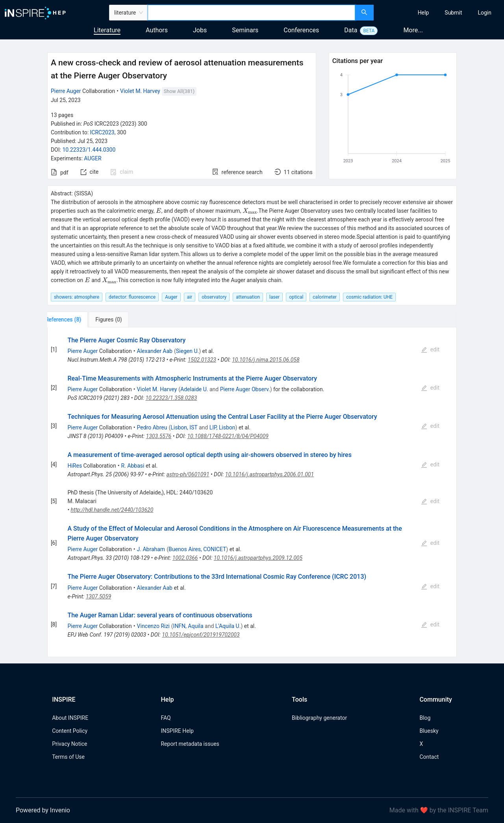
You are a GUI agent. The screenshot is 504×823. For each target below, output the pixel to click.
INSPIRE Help (177, 731)
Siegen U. (187, 351)
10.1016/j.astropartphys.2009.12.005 (258, 558)
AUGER (93, 158)
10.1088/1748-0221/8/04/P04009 (228, 436)
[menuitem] (423, 13)
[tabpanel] (252, 492)
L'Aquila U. (228, 626)
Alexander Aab (155, 351)
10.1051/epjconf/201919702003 (201, 635)
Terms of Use (68, 757)
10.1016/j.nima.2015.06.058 (266, 360)
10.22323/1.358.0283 (171, 398)
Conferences (301, 30)
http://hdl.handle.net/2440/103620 (112, 510)
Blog (425, 718)
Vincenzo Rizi (153, 626)
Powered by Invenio (43, 810)
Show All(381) (179, 91)
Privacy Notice (69, 744)
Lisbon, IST (184, 427)
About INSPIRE (70, 718)
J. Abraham (151, 549)
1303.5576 (159, 436)
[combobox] (251, 13)
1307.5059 (99, 596)
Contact (429, 757)
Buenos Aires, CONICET (197, 549)
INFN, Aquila (188, 626)
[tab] (72, 320)
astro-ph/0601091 (188, 474)
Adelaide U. (194, 389)
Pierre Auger (66, 91)
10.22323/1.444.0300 (89, 150)
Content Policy (70, 731)
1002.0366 (185, 558)
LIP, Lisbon (222, 427)
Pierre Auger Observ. (245, 389)
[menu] (440, 13)
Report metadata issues (190, 744)
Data (351, 30)
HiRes (75, 466)
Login (485, 13)
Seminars (245, 30)
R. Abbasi (133, 466)
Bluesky (429, 731)
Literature (107, 30)
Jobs (200, 30)
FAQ (166, 718)
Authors (157, 30)
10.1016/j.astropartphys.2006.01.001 (270, 474)
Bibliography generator (319, 718)
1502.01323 (202, 360)
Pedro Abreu (152, 427)
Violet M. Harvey (140, 91)
